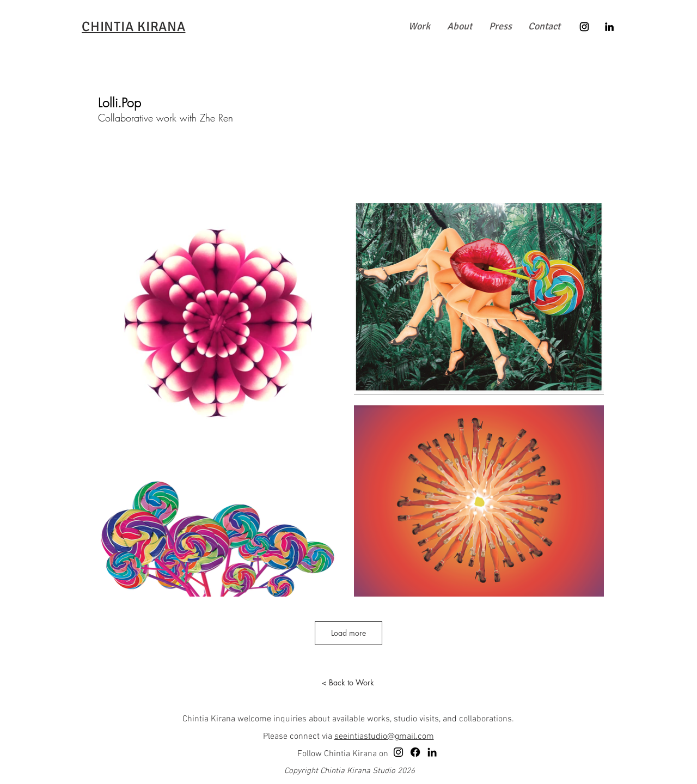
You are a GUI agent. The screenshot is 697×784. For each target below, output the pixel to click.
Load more (348, 633)
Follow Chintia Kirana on (343, 754)
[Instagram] (584, 27)
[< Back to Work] (348, 683)
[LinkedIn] (609, 27)
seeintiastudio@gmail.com (384, 737)
